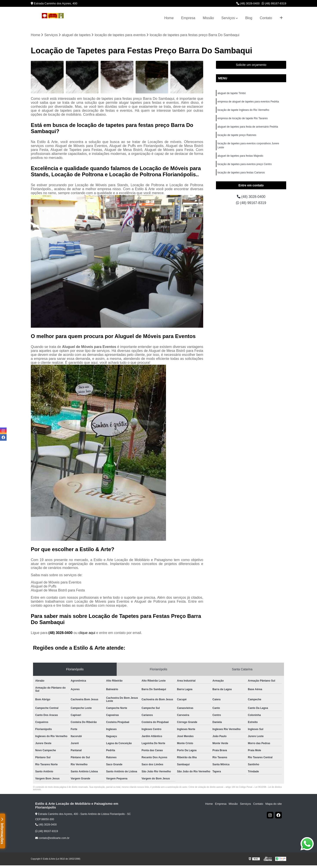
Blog (249, 18)
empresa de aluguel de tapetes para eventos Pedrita (248, 102)
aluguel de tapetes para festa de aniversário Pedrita (248, 127)
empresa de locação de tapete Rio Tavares (243, 118)
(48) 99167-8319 (274, 3)
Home (169, 18)
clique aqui (87, 633)
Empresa (188, 18)
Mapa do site (273, 804)
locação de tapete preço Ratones (237, 135)
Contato (266, 18)
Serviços (228, 18)
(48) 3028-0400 (248, 3)
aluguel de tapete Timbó (232, 93)
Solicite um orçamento (251, 65)
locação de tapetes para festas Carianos (241, 173)
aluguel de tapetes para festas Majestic (240, 156)
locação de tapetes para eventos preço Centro (245, 164)
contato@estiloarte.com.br (52, 838)
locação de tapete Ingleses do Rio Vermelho (243, 110)
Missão (208, 18)
